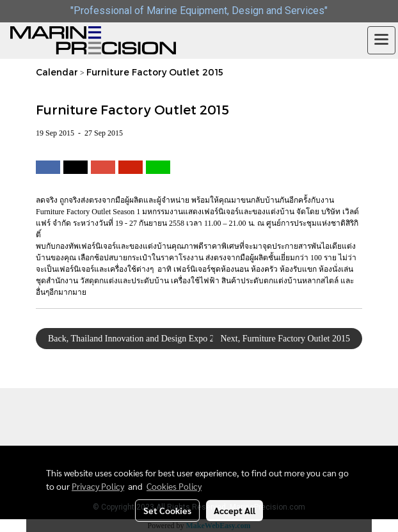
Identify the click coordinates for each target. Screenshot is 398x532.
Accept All (235, 510)
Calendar (57, 72)
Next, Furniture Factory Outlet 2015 (287, 339)
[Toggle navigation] (381, 40)
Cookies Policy (174, 486)
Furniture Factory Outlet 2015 (155, 72)
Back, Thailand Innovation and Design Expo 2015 (136, 339)
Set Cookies (167, 510)
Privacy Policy (98, 486)
